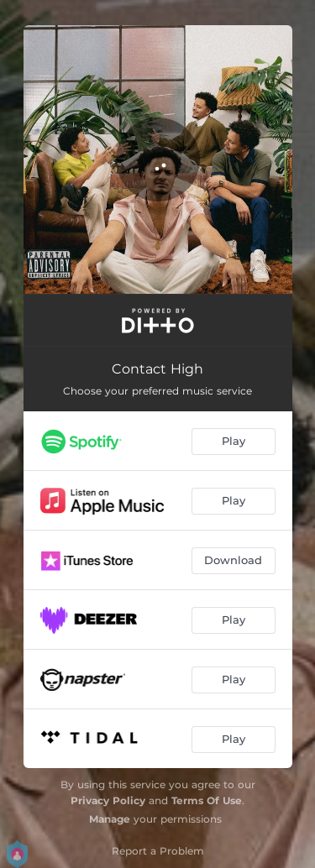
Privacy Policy (108, 800)
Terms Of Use (207, 800)
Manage (110, 819)
